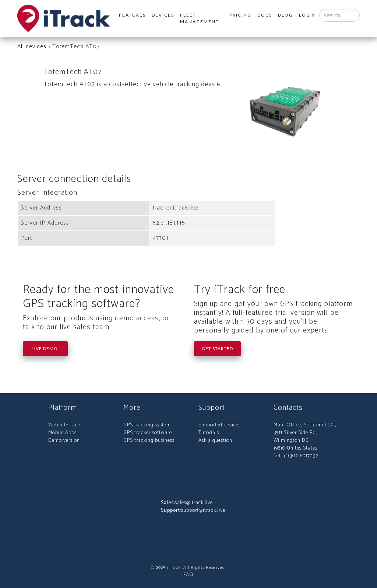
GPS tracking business (149, 441)
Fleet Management (200, 18)
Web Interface (64, 425)
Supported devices (220, 425)
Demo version (64, 441)
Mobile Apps (62, 433)
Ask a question (215, 441)
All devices (32, 47)
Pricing (240, 15)
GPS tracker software (148, 433)
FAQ (188, 575)
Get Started (217, 348)
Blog (286, 15)
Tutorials (209, 433)
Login (308, 15)
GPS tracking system (147, 425)
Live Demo (45, 348)
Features (132, 15)
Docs (265, 15)
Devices (163, 15)
